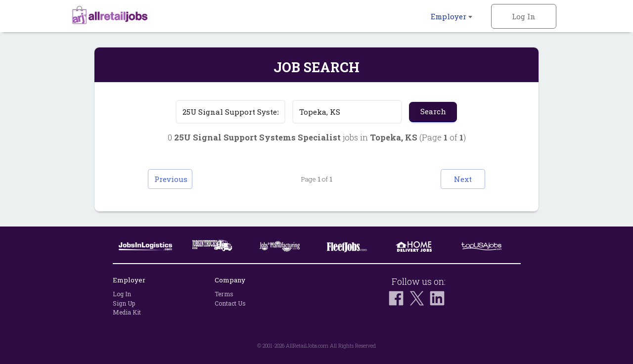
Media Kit (127, 312)
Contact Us (230, 303)
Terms (224, 294)
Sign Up (124, 303)
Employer (452, 16)
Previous (171, 179)
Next (463, 179)
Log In (524, 16)
